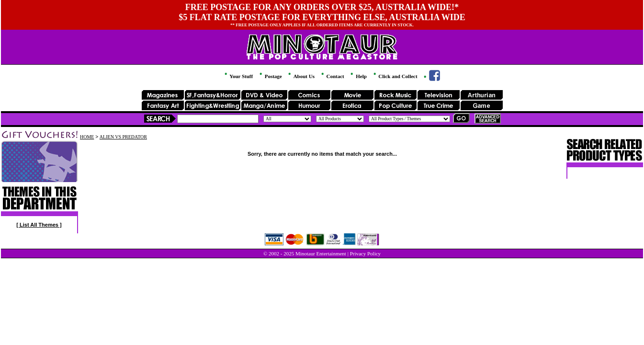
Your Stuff (238, 76)
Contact (332, 76)
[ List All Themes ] (39, 225)
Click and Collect (395, 76)
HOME (87, 137)
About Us (300, 76)
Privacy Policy (365, 253)
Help (358, 76)
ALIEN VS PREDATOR (123, 137)
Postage (270, 76)
